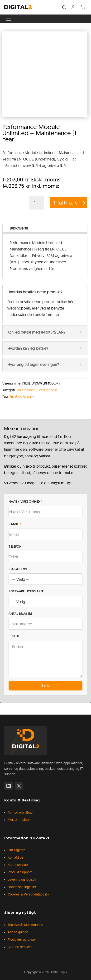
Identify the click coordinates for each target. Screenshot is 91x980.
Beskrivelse (19, 228)
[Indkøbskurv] (83, 7)
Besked (14, 636)
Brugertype (18, 569)
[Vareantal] (37, 203)
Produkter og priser (22, 940)
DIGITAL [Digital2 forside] (18, 7)
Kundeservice (18, 865)
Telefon (15, 546)
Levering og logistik (22, 880)
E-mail (15, 524)
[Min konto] (73, 7)
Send (45, 686)
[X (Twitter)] (19, 786)
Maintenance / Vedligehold (37, 390)
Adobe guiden (18, 932)
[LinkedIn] (9, 786)
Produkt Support (20, 872)
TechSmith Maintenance (25, 925)
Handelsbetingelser (22, 887)
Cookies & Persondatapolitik (28, 894)
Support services (20, 947)
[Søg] (64, 7)
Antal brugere (21, 614)
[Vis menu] (9, 19)
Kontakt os (15, 857)
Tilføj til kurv (65, 203)
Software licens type (26, 591)
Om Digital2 (16, 850)
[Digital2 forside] (26, 740)
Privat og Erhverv (22, 396)
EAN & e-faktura (20, 820)
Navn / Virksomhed (25, 501)
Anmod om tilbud (20, 812)
